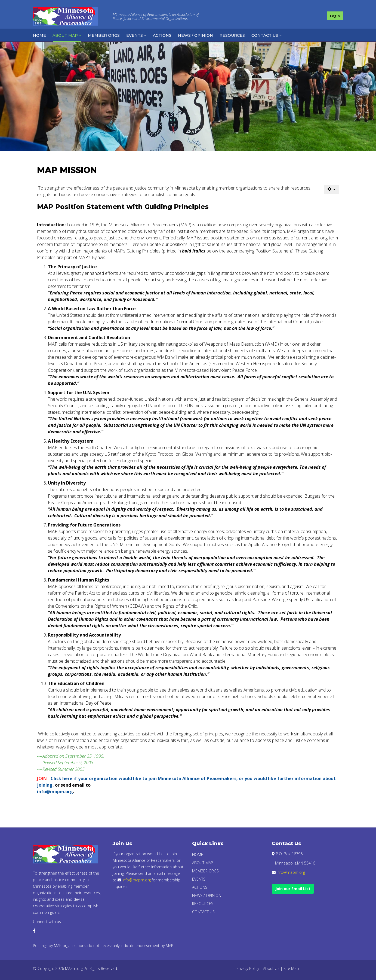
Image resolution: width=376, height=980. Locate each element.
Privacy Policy (248, 968)
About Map (65, 35)
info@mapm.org (55, 792)
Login (335, 16)
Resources (232, 35)
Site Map (291, 968)
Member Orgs (104, 35)
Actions (162, 35)
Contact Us (265, 35)
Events (135, 35)
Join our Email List (293, 889)
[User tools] (332, 189)
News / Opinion (195, 35)
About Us (271, 968)
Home (39, 35)
